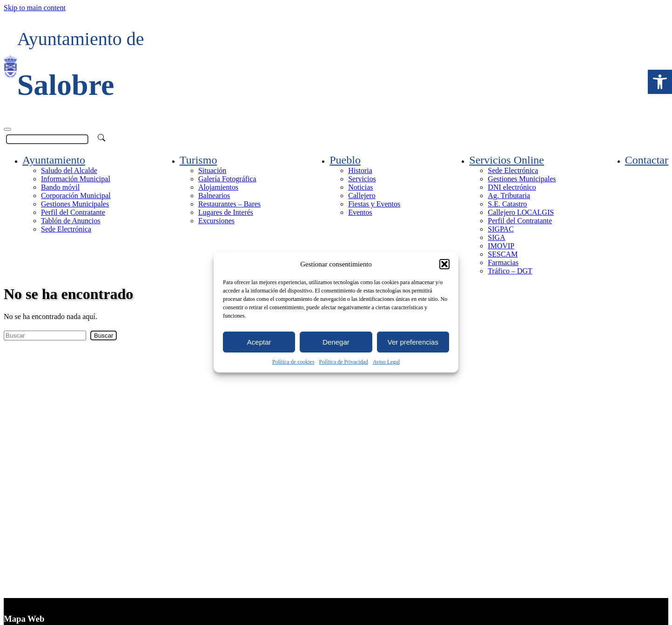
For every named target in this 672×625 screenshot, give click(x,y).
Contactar (647, 160)
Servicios (362, 179)
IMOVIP (501, 246)
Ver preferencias (413, 342)
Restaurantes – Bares (229, 204)
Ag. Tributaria (509, 196)
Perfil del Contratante (73, 212)
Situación (212, 170)
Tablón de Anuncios (71, 221)
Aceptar (259, 342)
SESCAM (503, 254)
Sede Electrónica (66, 229)
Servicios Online (507, 160)
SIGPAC (501, 229)
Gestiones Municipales (75, 204)
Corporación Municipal (76, 196)
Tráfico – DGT (510, 271)
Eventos (360, 212)
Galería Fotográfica (227, 179)
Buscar (104, 336)
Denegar (336, 342)
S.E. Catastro (507, 204)
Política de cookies (293, 362)
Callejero (362, 196)
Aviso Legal (386, 362)
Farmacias (503, 263)
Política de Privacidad (344, 362)
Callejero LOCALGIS (521, 212)
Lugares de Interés (226, 212)
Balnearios (214, 196)
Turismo (198, 160)
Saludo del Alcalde (69, 170)
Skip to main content (35, 8)
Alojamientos (218, 187)
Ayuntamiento (54, 160)
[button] (660, 82)
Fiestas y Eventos (374, 204)
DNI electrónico (512, 187)
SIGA (496, 237)
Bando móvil (60, 187)
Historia (360, 170)
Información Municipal (76, 179)
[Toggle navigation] (7, 129)
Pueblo (345, 160)
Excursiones (216, 221)
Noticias (360, 187)
